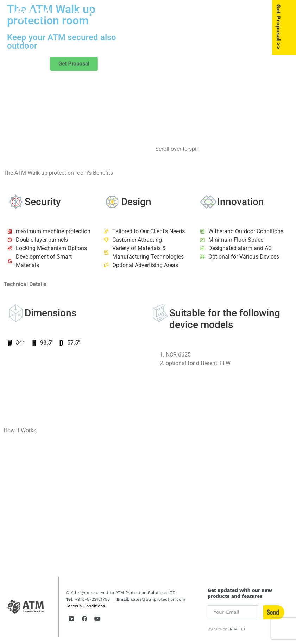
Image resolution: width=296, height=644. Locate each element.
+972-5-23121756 (92, 599)
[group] (222, 71)
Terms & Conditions (85, 606)
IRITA (233, 629)
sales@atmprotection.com (157, 599)
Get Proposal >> (290, 26)
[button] (260, 14)
